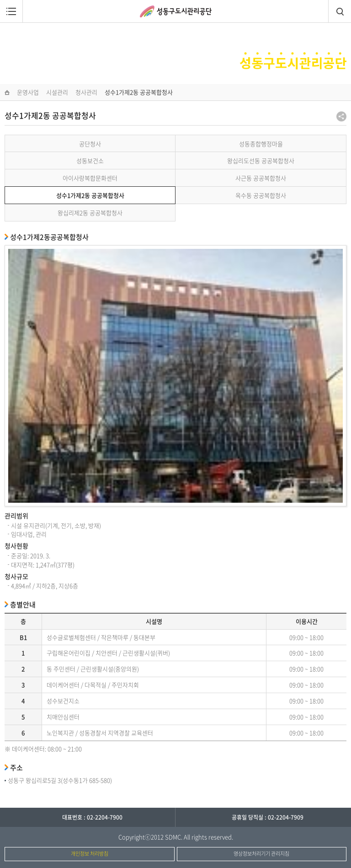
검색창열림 (340, 11)
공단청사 (90, 144)
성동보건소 (90, 160)
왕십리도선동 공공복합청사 (261, 160)
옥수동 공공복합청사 (261, 195)
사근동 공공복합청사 (261, 178)
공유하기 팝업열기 (341, 116)
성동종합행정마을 (261, 144)
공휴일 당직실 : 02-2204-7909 (268, 817)
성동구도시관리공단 (176, 11)
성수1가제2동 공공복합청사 (90, 195)
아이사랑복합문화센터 (90, 178)
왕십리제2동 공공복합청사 (90, 213)
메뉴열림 (11, 11)
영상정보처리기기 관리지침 (261, 854)
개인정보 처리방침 (90, 854)
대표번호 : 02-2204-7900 (92, 817)
